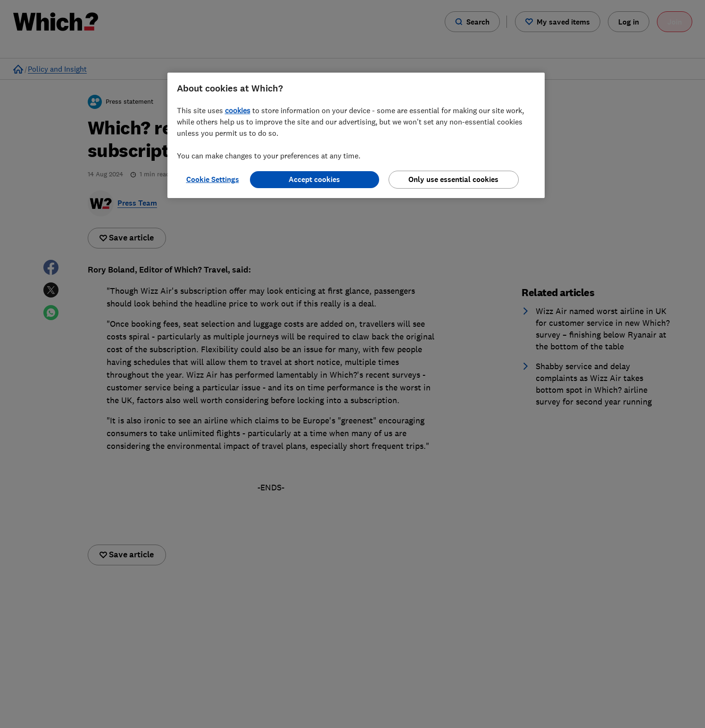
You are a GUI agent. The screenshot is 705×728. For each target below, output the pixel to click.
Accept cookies (314, 179)
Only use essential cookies (453, 179)
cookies (238, 110)
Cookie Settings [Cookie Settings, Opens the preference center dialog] (213, 179)
